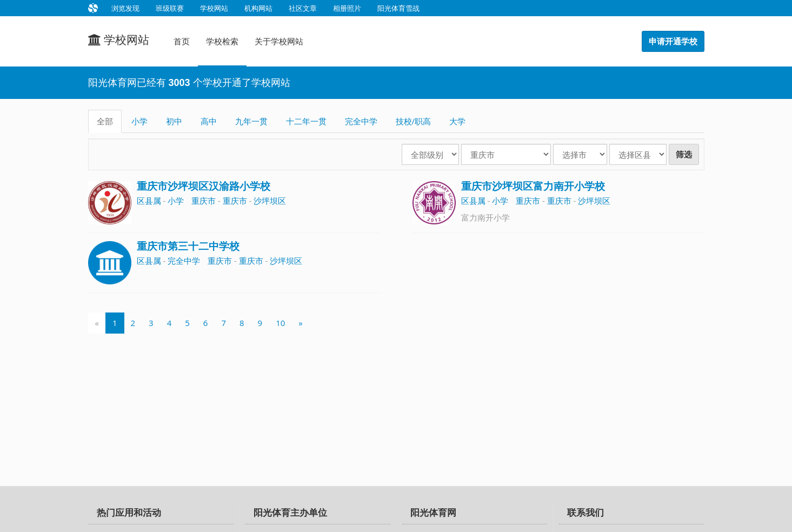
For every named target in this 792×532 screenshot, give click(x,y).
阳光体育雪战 (398, 8)
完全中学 (361, 121)
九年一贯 (251, 121)
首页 (182, 41)
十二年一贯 (306, 121)
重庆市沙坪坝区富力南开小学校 (533, 186)
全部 (105, 121)
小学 (139, 121)
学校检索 (222, 41)
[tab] (161, 514)
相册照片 (347, 8)
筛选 (684, 154)
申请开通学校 (673, 41)
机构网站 (258, 8)
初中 (174, 121)
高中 (209, 121)
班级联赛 (170, 8)
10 (280, 323)
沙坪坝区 (270, 201)
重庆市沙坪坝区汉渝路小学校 (204, 186)
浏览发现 (125, 8)
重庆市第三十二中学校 (188, 246)
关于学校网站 (279, 41)
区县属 (149, 201)
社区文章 (303, 8)
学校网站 (214, 8)
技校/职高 (414, 121)
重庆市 (204, 201)
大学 (457, 121)
